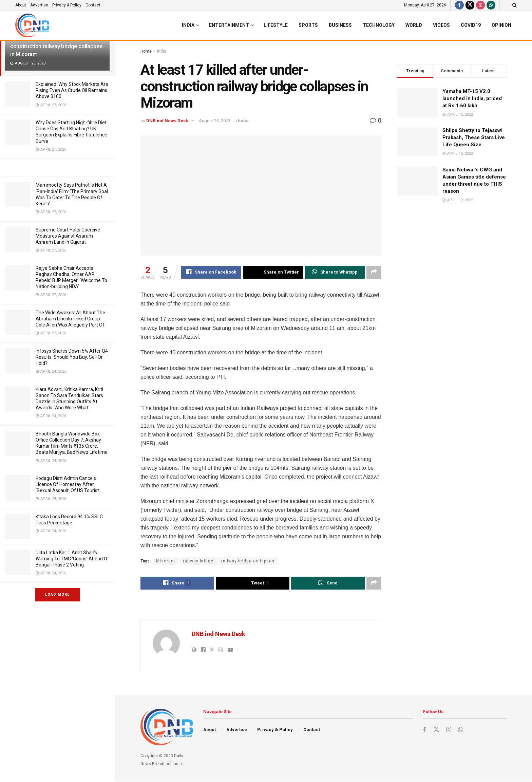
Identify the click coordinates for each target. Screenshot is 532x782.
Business (340, 25)
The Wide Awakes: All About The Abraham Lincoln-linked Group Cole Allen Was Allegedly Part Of (70, 319)
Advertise (39, 5)
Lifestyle (276, 25)
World (414, 25)
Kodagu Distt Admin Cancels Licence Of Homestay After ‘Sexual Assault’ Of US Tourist (67, 484)
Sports (308, 25)
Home (146, 51)
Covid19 (471, 25)
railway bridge (198, 561)
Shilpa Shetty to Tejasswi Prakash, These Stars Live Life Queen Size (474, 137)
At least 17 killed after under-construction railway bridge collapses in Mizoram (56, 46)
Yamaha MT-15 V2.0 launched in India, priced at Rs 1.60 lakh (472, 98)
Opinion (501, 25)
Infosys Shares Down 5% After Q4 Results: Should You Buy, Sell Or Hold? (72, 357)
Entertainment (229, 25)
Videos (441, 25)
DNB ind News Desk (167, 121)
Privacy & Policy (67, 5)
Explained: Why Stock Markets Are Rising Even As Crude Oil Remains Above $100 (72, 90)
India (188, 25)
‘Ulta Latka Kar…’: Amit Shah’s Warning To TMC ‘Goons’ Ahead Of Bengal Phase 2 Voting (72, 559)
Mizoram (166, 561)
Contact (93, 5)
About (21, 5)
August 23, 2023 (215, 121)
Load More (57, 594)
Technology (379, 25)
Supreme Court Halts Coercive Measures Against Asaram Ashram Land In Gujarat (68, 236)
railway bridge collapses (248, 561)
